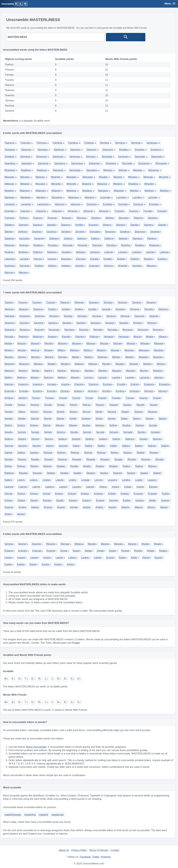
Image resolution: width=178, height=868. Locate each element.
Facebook (85, 857)
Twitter (96, 857)
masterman (58, 815)
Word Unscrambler (36, 747)
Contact (115, 850)
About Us (64, 850)
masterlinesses (13, 815)
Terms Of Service (99, 850)
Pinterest (106, 857)
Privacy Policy (79, 850)
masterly (44, 815)
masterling (30, 815)
